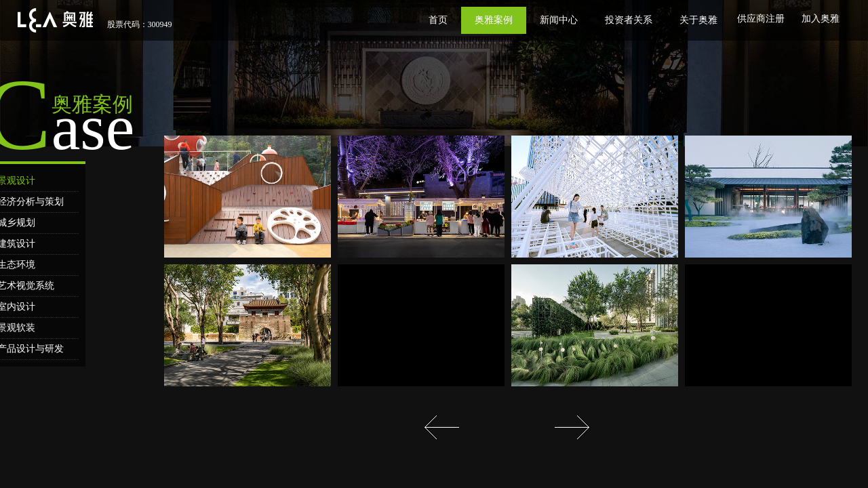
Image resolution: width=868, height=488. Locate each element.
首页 (438, 20)
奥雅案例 (494, 20)
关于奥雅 (698, 20)
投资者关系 (629, 20)
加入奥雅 (821, 19)
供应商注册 (761, 19)
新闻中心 (559, 20)
